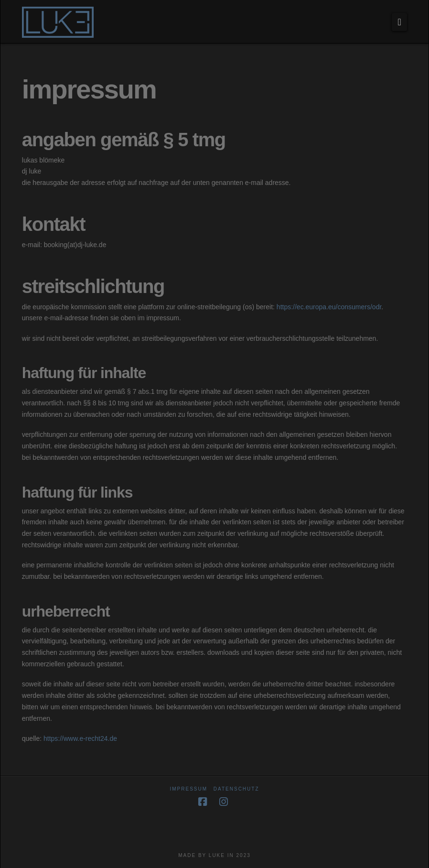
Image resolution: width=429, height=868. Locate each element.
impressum (188, 789)
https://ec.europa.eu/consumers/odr (329, 307)
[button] (399, 22)
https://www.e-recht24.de (80, 738)
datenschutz (236, 789)
